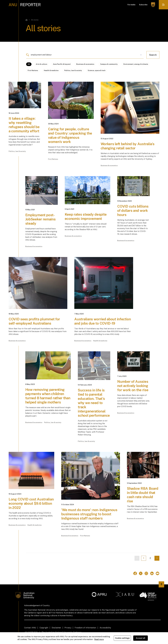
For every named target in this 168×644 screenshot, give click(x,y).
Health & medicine (51, 71)
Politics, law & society (73, 71)
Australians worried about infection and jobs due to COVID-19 (103, 321)
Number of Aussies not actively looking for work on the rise (133, 386)
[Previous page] (137, 558)
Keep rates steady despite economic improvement (86, 216)
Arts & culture (41, 64)
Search (153, 55)
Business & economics (85, 64)
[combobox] (85, 55)
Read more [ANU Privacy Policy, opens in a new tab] (99, 639)
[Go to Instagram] (146, 574)
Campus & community (109, 64)
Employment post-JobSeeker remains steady (40, 219)
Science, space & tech (97, 71)
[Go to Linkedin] (152, 574)
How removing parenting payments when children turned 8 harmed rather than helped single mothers (48, 396)
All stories (35, 20)
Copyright (44, 628)
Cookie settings (122, 638)
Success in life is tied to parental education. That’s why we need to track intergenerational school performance (94, 403)
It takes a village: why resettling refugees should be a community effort (24, 125)
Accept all (141, 638)
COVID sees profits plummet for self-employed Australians (34, 321)
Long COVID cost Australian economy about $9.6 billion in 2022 (31, 504)
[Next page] (157, 558)
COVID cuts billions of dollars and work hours (133, 210)
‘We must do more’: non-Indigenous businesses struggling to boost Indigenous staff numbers (89, 514)
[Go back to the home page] (26, 20)
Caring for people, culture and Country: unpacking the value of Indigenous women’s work (70, 135)
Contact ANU (30, 628)
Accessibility (105, 628)
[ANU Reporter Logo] (25, 5)
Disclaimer (56, 628)
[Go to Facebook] (135, 574)
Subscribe (143, 5)
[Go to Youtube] (157, 574)
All (29, 64)
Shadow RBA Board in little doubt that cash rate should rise (143, 495)
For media (131, 5)
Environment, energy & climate (136, 64)
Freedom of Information (85, 628)
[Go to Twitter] (141, 574)
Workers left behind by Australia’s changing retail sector (128, 146)
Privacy (68, 628)
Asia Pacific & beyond (62, 64)
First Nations (33, 71)
